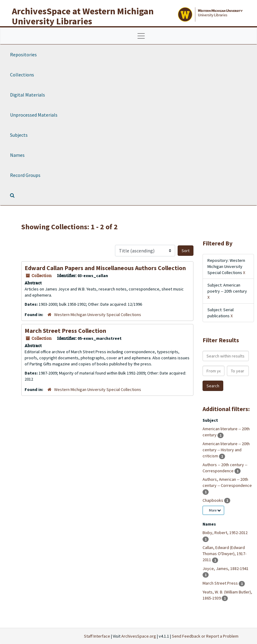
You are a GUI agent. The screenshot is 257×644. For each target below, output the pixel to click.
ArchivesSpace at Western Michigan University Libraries (83, 16)
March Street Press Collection (65, 331)
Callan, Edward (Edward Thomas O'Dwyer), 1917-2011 (224, 554)
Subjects (19, 135)
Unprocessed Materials (34, 115)
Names (17, 155)
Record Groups (25, 175)
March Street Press (221, 583)
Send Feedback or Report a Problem (205, 636)
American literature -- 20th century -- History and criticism (226, 450)
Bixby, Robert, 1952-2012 (225, 533)
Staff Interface (97, 636)
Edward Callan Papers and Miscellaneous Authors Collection (105, 268)
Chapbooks (213, 500)
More (215, 510)
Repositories (23, 55)
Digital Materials (28, 95)
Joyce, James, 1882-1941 (226, 568)
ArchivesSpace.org (139, 636)
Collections (22, 75)
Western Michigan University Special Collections (98, 315)
